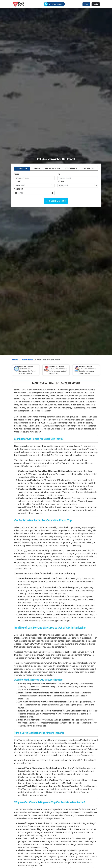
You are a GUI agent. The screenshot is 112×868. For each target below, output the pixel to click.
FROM (16, 174)
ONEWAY (36, 169)
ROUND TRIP (22, 169)
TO (59, 174)
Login (96, 4)
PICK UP (17, 182)
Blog (86, 4)
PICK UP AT (18, 189)
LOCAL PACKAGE (53, 169)
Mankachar (28, 360)
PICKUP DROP (71, 169)
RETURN (61, 182)
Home (15, 360)
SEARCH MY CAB (56, 201)
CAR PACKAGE (89, 169)
